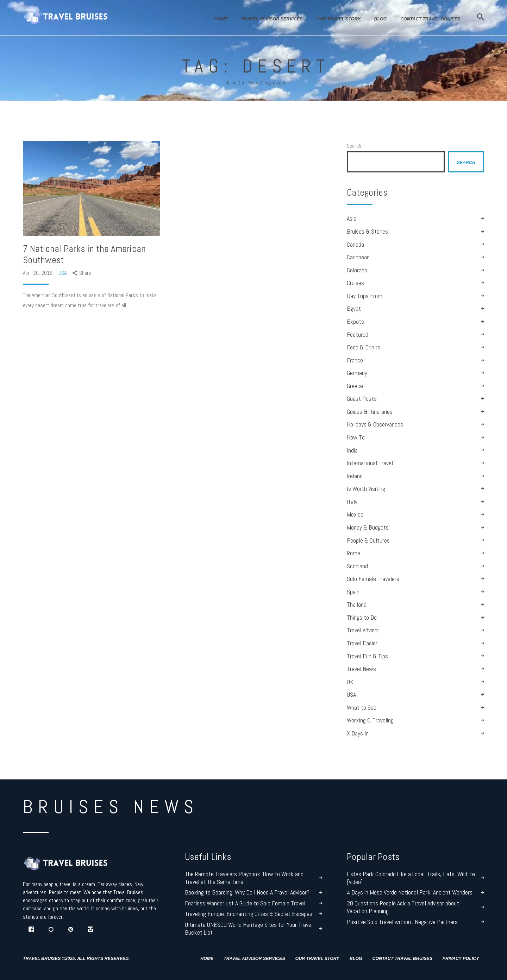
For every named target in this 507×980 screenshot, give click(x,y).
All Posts (250, 83)
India (352, 450)
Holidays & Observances (375, 424)
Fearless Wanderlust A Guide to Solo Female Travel (245, 903)
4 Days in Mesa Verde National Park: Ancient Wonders (410, 892)
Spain (353, 592)
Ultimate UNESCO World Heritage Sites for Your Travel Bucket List (249, 929)
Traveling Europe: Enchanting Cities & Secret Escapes (249, 914)
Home (231, 83)
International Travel (370, 463)
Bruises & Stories (367, 232)
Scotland (357, 566)
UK (350, 682)
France (355, 360)
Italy (352, 502)
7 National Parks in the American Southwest (84, 254)
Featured (358, 335)
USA (62, 273)
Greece (355, 386)
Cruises (355, 283)
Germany (357, 373)
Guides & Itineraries (370, 412)
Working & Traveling (370, 720)
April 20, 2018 (38, 273)
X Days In (358, 733)
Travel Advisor (363, 630)
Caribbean (358, 257)
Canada (355, 245)
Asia (352, 219)
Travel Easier (362, 643)
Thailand (357, 605)
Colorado (357, 270)
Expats (355, 322)
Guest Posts (362, 399)
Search (354, 146)
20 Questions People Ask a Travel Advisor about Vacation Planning (403, 907)
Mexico (355, 514)
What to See (362, 708)
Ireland (355, 476)
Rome (353, 553)
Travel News (361, 669)
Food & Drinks (364, 347)
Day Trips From (365, 296)
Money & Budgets (368, 527)
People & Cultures (368, 540)
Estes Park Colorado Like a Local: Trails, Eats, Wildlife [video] (411, 878)
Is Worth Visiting (366, 489)
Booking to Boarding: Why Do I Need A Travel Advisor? (247, 892)
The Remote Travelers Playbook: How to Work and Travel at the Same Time (244, 878)
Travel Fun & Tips (367, 656)
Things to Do (362, 618)
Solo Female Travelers (373, 579)
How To (356, 437)
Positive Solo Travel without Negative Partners (402, 922)
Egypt (354, 309)
